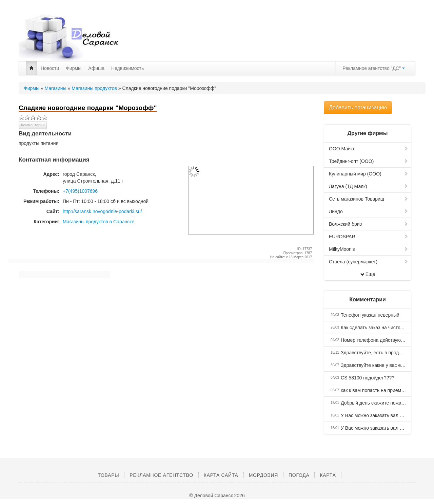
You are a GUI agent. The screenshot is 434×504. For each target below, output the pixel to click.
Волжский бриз (369, 224)
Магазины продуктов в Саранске (98, 222)
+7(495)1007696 (80, 191)
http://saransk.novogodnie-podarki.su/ (102, 211)
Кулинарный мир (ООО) (369, 174)
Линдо (369, 211)
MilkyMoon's (369, 249)
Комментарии (33, 125)
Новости (50, 68)
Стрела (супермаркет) (369, 262)
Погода (299, 475)
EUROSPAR (369, 237)
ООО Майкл (369, 149)
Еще (368, 274)
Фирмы (74, 68)
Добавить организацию (358, 107)
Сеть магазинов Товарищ (369, 199)
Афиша (96, 68)
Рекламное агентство (161, 475)
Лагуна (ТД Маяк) (369, 186)
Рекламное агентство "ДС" (374, 68)
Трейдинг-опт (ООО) (369, 161)
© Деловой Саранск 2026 (217, 496)
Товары (108, 475)
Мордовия (263, 475)
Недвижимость (127, 68)
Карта (328, 475)
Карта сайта (221, 475)
